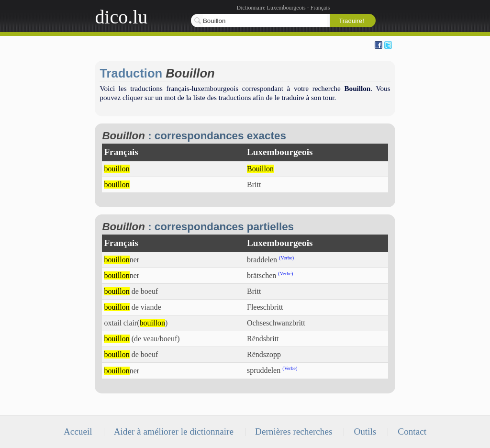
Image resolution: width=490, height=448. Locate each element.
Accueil (78, 431)
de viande (132, 307)
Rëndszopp (264, 354)
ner (122, 260)
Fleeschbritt (265, 307)
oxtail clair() (136, 323)
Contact (412, 431)
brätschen (262, 275)
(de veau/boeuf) (142, 339)
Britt (254, 185)
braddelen (262, 260)
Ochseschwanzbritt (276, 323)
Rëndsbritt (263, 339)
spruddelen (264, 371)
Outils (365, 431)
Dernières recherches (294, 431)
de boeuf (131, 291)
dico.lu (121, 17)
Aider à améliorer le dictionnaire (174, 431)
